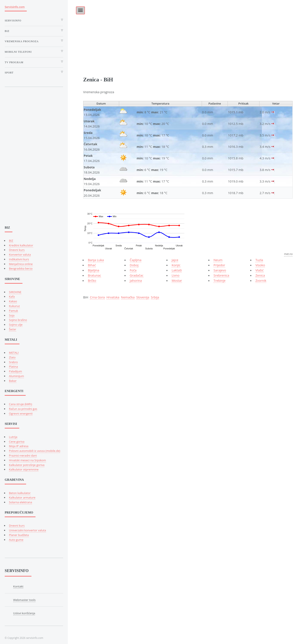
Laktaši (177, 270)
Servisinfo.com (15, 7)
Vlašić (259, 270)
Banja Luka (96, 260)
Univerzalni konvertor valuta (27, 530)
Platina (13, 367)
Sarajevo (220, 270)
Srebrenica (221, 275)
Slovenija (143, 297)
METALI (14, 353)
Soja (12, 315)
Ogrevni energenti (21, 413)
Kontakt (18, 586)
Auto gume (16, 540)
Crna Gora (97, 297)
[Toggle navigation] (80, 10)
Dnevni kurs (17, 250)
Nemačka (128, 297)
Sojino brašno (18, 320)
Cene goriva (17, 442)
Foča (133, 270)
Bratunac (95, 275)
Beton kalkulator (20, 493)
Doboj (134, 265)
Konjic (176, 265)
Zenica (260, 275)
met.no (288, 254)
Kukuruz (14, 306)
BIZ (11, 241)
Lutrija (13, 437)
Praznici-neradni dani (23, 455)
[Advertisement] (188, 30)
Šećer (13, 329)
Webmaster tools (24, 600)
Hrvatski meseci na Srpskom (27, 460)
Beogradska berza (21, 268)
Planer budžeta (19, 535)
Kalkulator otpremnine (24, 469)
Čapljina (136, 260)
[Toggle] (78, 9)
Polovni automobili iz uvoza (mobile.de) (35, 451)
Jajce (175, 260)
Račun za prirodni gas (23, 409)
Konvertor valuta (20, 255)
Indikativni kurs (19, 259)
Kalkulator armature (22, 497)
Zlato (12, 357)
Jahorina (136, 280)
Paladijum (16, 371)
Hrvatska (113, 297)
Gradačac (137, 275)
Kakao (13, 301)
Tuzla (259, 260)
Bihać (92, 265)
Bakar (13, 381)
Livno (175, 275)
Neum (218, 260)
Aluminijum (16, 376)
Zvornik (261, 280)
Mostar (177, 280)
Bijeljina (94, 270)
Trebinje (219, 280)
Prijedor (219, 265)
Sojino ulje (16, 325)
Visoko (260, 265)
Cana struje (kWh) (21, 404)
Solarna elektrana (21, 502)
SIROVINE (15, 292)
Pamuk (14, 311)
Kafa (12, 297)
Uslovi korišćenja (24, 613)
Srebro (13, 362)
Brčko (92, 280)
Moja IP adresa (19, 446)
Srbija (155, 297)
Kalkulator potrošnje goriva (27, 465)
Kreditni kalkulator (21, 245)
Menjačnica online (21, 264)
